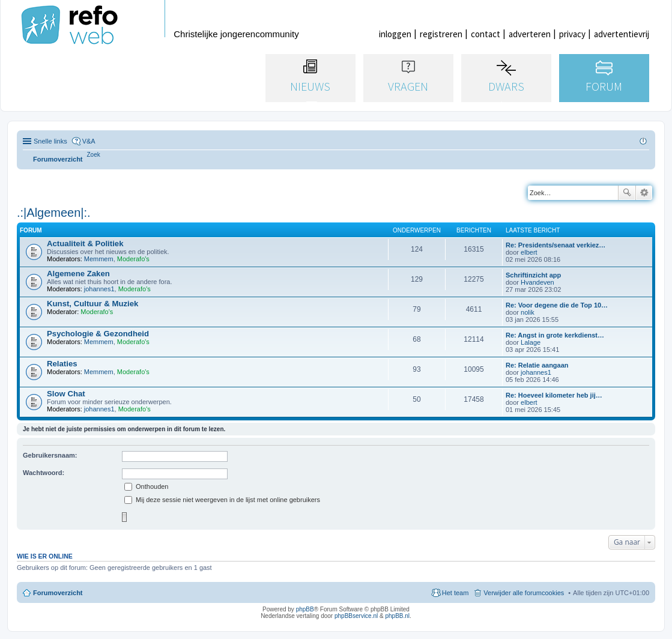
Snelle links (50, 141)
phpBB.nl (397, 616)
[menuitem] (94, 155)
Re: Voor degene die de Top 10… (557, 305)
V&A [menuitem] (89, 141)
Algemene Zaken (78, 274)
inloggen (395, 34)
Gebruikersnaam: (50, 455)
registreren (441, 34)
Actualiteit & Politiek (85, 244)
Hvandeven (537, 282)
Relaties (62, 364)
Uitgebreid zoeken (644, 193)
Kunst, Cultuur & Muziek (92, 304)
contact (486, 34)
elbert (529, 252)
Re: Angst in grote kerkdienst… (555, 335)
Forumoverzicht (58, 593)
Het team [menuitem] (456, 593)
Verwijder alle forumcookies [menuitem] (524, 593)
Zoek (627, 193)
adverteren (530, 34)
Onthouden (147, 486)
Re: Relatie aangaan (537, 365)
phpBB (305, 609)
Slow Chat (66, 394)
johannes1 (99, 289)
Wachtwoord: (44, 473)
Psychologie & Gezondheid (98, 334)
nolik (528, 312)
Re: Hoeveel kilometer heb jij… (554, 395)
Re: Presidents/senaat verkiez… (555, 245)
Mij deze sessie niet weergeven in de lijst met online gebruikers (222, 500)
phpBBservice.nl (356, 616)
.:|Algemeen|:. (54, 213)
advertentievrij (622, 34)
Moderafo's (133, 259)
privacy (572, 34)
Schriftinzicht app (533, 275)
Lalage (531, 342)
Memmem (99, 259)
